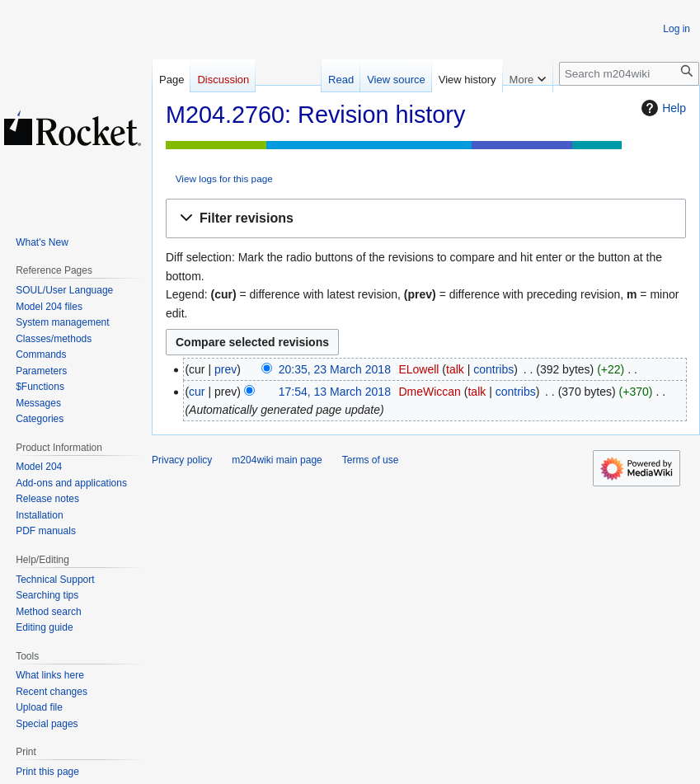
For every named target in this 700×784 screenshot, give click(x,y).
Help (662, 108)
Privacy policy (182, 460)
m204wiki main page (277, 460)
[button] (426, 219)
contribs (493, 369)
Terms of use (371, 460)
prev (226, 369)
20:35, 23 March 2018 (335, 369)
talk (455, 369)
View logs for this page (224, 178)
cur (197, 392)
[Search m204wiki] (629, 74)
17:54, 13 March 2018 (335, 392)
